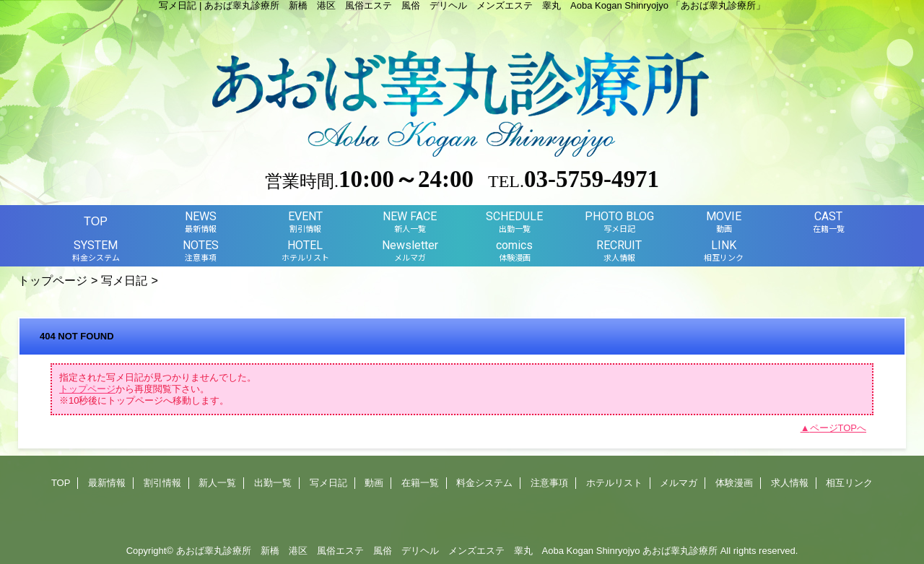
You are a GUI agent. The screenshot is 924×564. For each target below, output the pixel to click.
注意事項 (549, 483)
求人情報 (790, 483)
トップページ (53, 280)
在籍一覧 (420, 483)
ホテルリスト (614, 483)
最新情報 (107, 483)
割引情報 (162, 483)
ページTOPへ (838, 428)
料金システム (484, 483)
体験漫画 (734, 483)
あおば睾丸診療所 (680, 551)
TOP (96, 221)
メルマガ (679, 483)
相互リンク (849, 483)
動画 (374, 483)
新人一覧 (217, 483)
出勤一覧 (273, 483)
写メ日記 (124, 280)
